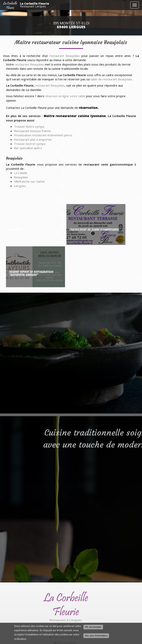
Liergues (20, 186)
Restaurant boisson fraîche (32, 131)
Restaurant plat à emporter (33, 140)
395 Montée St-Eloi (71, 25)
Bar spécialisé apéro (28, 148)
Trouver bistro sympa (29, 126)
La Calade (21, 173)
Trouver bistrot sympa (30, 144)
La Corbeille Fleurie (74, 5)
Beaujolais (21, 177)
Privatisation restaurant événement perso (43, 135)
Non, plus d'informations (96, 636)
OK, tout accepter (93, 627)
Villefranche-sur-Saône (29, 181)
